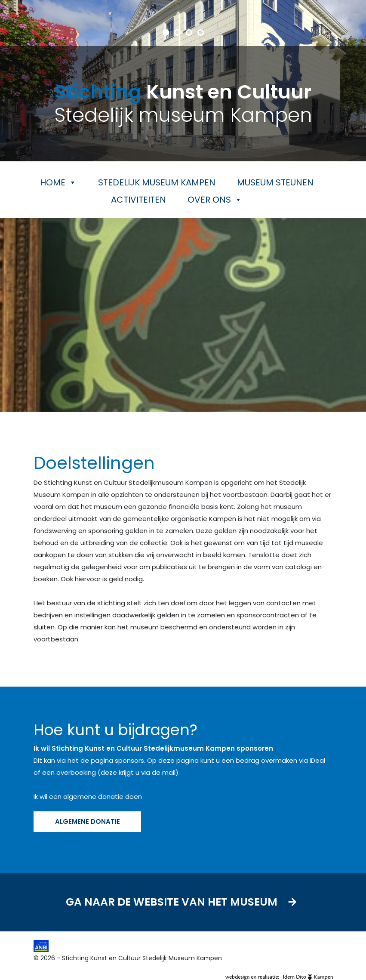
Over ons (215, 200)
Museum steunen (275, 182)
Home (58, 182)
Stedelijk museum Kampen (157, 182)
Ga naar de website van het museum (183, 902)
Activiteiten (138, 200)
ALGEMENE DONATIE (87, 821)
